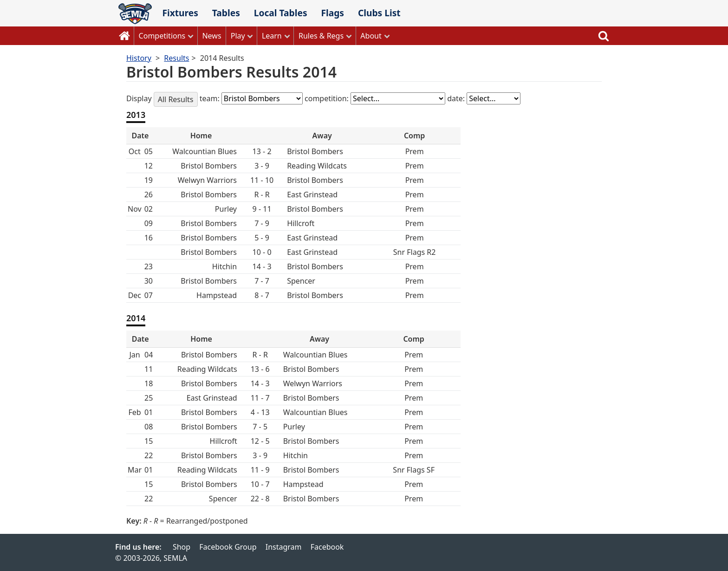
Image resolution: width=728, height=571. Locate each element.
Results (176, 58)
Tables (226, 13)
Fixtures (180, 13)
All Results (176, 99)
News (211, 36)
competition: (328, 98)
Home (124, 36)
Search (604, 36)
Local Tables (281, 13)
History (139, 58)
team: (211, 98)
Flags (332, 13)
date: (457, 98)
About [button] (371, 36)
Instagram (284, 547)
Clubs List (379, 13)
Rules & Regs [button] (321, 36)
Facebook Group (228, 547)
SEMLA (135, 14)
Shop (182, 547)
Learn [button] (272, 36)
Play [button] (238, 36)
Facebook (327, 547)
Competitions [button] (162, 36)
